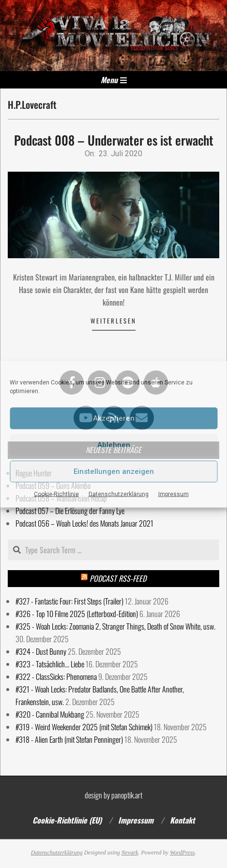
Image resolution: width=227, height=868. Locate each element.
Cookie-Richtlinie (56, 494)
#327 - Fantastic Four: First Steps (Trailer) (69, 601)
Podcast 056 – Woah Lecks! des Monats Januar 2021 (84, 523)
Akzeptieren (114, 418)
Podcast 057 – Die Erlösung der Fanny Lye (70, 511)
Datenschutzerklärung (119, 494)
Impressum (174, 494)
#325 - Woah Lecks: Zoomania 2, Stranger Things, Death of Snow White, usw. (115, 626)
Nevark (130, 853)
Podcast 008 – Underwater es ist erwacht (114, 140)
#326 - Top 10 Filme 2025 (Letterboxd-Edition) (77, 614)
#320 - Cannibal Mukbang (50, 714)
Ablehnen (114, 445)
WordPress (182, 853)
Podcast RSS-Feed (118, 578)
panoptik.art (127, 795)
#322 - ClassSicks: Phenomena (56, 677)
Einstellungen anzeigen (114, 471)
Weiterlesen (113, 321)
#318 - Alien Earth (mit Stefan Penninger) (69, 739)
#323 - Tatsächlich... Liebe (50, 664)
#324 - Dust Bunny (41, 651)
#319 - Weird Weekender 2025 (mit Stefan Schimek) (84, 727)
